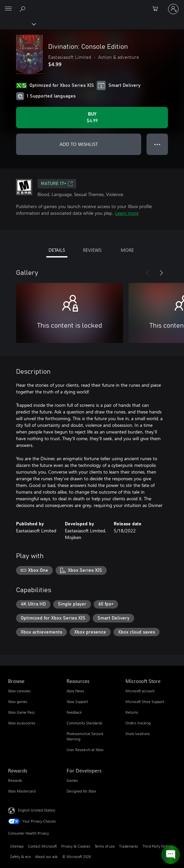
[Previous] (148, 273)
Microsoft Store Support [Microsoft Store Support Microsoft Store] (145, 702)
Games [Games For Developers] (72, 780)
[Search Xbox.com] (23, 9)
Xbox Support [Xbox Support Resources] (77, 702)
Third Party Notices (158, 846)
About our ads (47, 856)
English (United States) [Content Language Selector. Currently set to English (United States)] (37, 810)
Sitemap (17, 846)
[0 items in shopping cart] (157, 9)
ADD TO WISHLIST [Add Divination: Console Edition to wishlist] (79, 144)
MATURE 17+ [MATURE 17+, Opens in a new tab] (57, 184)
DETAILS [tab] (57, 250)
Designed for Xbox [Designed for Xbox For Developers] (81, 791)
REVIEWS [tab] (92, 250)
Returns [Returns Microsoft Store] (132, 712)
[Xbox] (18, 24)
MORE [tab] (127, 250)
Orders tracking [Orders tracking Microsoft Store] (138, 723)
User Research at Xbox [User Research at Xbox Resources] (85, 750)
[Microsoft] (92, 5)
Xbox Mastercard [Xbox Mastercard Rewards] (22, 791)
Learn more (127, 213)
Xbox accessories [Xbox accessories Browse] (22, 723)
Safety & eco (20, 856)
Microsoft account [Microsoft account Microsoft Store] (140, 691)
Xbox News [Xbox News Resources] (75, 691)
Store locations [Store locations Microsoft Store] (138, 734)
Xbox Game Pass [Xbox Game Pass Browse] (21, 712)
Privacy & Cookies (76, 846)
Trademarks (129, 846)
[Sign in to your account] (173, 9)
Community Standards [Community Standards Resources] (84, 723)
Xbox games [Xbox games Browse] (18, 702)
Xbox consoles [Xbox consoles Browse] (19, 691)
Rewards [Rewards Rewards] (15, 780)
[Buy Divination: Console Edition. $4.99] (92, 118)
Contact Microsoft (42, 846)
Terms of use (105, 846)
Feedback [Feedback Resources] (74, 712)
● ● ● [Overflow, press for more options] (157, 144)
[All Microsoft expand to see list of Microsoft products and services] (8, 9)
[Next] (161, 273)
